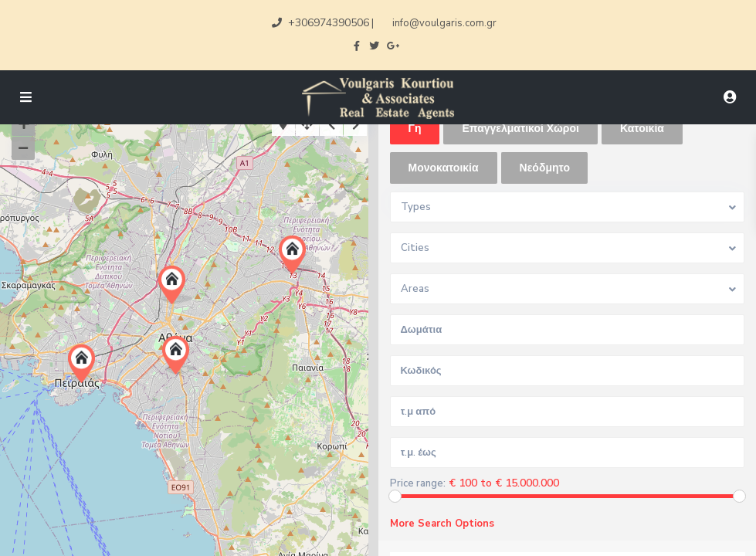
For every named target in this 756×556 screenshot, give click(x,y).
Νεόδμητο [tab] (545, 168)
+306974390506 (329, 23)
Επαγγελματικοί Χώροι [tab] (520, 129)
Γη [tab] (415, 129)
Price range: (418, 484)
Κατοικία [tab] (642, 129)
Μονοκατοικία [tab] (444, 168)
